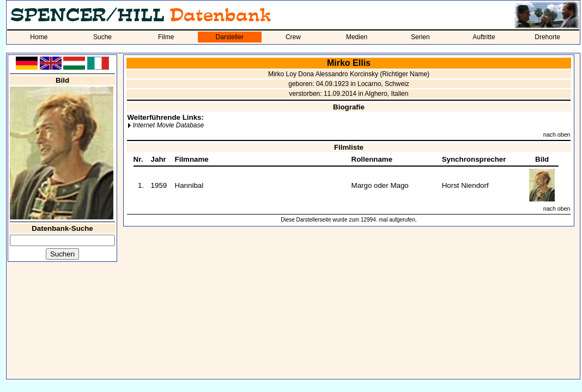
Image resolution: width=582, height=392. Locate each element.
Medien (357, 37)
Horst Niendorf (465, 185)
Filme (166, 37)
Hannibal (189, 185)
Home (39, 37)
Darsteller (230, 37)
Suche (102, 37)
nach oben (557, 134)
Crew (293, 37)
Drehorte (547, 37)
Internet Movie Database (168, 125)
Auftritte (484, 37)
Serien (420, 37)
